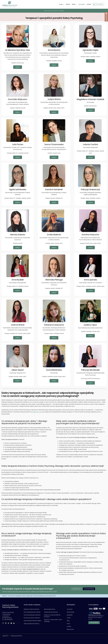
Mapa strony (70, 629)
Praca (68, 624)
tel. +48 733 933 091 (7, 620)
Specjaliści (70, 615)
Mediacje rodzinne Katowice (31, 609)
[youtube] (11, 623)
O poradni (70, 609)
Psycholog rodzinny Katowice (32, 618)
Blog (68, 621)
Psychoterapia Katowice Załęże (32, 621)
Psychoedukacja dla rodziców (32, 612)
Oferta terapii (70, 612)
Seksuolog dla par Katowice (31, 624)
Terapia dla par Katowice (51, 612)
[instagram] (6, 623)
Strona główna (54, 11)
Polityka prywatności (16, 636)
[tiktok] (8, 623)
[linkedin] (14, 623)
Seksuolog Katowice (50, 609)
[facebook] (3, 623)
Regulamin (5, 636)
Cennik (69, 618)
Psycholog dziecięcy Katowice (32, 615)
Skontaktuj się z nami (36, 412)
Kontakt (69, 626)
